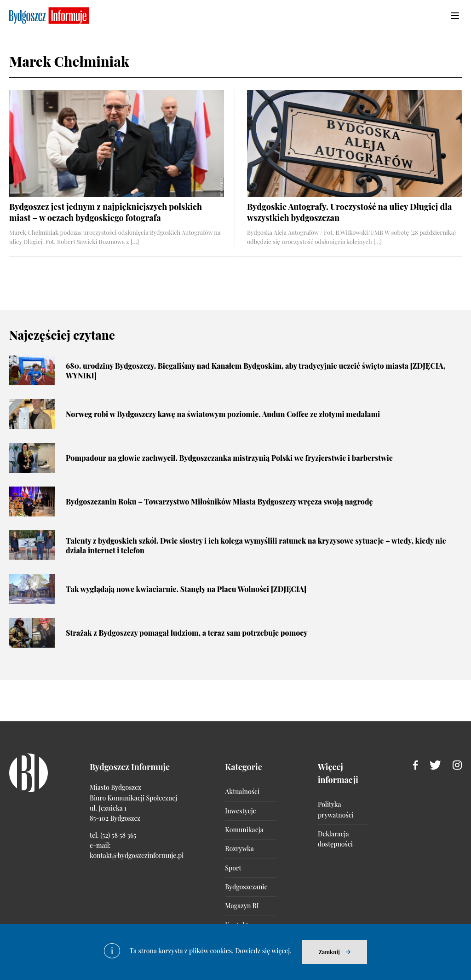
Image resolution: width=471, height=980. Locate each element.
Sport (233, 868)
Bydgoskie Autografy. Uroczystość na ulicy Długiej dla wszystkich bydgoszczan (350, 212)
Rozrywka (239, 849)
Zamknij (329, 952)
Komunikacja (244, 830)
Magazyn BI (242, 906)
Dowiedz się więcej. (263, 951)
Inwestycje (240, 811)
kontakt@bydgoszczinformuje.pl (137, 855)
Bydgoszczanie (246, 887)
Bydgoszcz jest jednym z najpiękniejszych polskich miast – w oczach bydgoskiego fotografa (106, 212)
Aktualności (242, 792)
